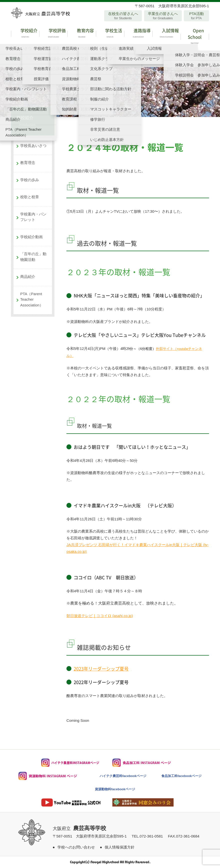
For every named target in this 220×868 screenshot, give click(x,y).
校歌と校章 (30, 197)
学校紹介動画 (31, 237)
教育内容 (82, 34)
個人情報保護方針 (120, 847)
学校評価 (53, 34)
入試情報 (166, 34)
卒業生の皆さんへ (163, 16)
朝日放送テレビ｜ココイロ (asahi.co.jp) (100, 616)
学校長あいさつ (33, 146)
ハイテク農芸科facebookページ (123, 776)
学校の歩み (30, 180)
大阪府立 (79, 829)
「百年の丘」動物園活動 (33, 257)
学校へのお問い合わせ (76, 847)
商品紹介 (28, 277)
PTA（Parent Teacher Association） (32, 299)
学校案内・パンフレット (33, 217)
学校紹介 (25, 34)
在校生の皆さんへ (123, 16)
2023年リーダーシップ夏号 (101, 669)
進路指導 (138, 34)
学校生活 (110, 34)
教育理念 (28, 163)
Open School (195, 37)
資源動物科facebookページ (115, 789)
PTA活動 (196, 16)
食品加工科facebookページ (181, 776)
